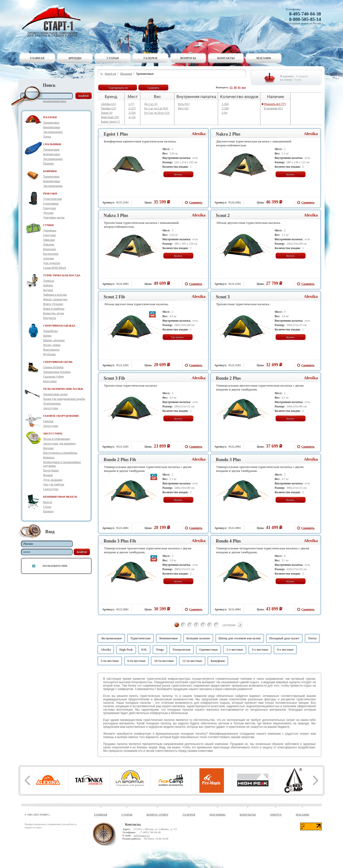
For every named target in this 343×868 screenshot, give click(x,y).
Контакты (226, 58)
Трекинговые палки (55, 394)
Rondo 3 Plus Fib (120, 541)
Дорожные (50, 230)
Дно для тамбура (54, 484)
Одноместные (208, 649)
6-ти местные (136, 661)
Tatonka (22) (108, 108)
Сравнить (153, 88)
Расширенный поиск (55, 101)
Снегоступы (51, 489)
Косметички (51, 254)
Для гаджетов (52, 263)
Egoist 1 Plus (116, 134)
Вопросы (188, 58)
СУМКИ (48, 225)
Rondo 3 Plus (228, 460)
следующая (229, 625)
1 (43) (225, 104)
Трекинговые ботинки (57, 372)
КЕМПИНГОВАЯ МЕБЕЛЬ (60, 497)
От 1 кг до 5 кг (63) (156, 108)
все (244, 87)
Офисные (49, 240)
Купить (178, 174)
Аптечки (49, 258)
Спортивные (51, 203)
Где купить (178, 337)
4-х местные (285, 649)
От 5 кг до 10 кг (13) (157, 113)
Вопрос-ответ (157, 815)
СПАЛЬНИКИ (52, 144)
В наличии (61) (274, 108)
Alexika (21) (108, 104)
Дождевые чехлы (54, 217)
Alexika (199, 134)
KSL (144, 649)
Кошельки (49, 249)
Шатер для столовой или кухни (240, 638)
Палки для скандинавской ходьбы (64, 399)
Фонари (48, 475)
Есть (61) (184, 104)
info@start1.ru (142, 835)
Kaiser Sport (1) (110, 122)
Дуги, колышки (53, 480)
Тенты (47, 137)
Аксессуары (51, 408)
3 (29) (132, 113)
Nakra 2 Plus (228, 134)
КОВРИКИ (50, 171)
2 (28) (225, 108)
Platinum (48, 164)
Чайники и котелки (55, 295)
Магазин (264, 58)
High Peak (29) (110, 117)
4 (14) (132, 117)
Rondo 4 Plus (228, 541)
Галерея (150, 58)
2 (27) (132, 108)
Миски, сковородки (55, 299)
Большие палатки (198, 638)
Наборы (48, 285)
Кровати (48, 511)
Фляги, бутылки (53, 304)
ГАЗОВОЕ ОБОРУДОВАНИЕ (61, 416)
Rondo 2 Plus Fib (120, 460)
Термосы (49, 281)
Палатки (126, 74)
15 (231, 87)
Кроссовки (50, 381)
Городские (50, 208)
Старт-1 (53, 21)
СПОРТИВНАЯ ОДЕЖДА (59, 326)
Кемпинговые (52, 127)
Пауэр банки (51, 470)
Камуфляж (218, 661)
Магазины (218, 815)
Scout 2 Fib (114, 297)
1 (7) (131, 104)
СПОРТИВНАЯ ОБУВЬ (58, 362)
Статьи (113, 58)
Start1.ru (110, 74)
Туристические (53, 199)
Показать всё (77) (275, 104)
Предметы (49, 318)
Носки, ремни (52, 345)
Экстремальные (53, 132)
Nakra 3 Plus (116, 215)
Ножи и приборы (54, 309)
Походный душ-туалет (284, 638)
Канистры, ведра (54, 313)
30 (235, 87)
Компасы (49, 457)
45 (239, 87)
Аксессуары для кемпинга (59, 443)
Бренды (75, 58)
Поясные (49, 244)
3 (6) (225, 113)
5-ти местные (110, 661)
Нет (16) (183, 108)
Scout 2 (223, 215)
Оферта (276, 815)
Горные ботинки (53, 367)
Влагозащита (51, 350)
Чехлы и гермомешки (56, 439)
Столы (47, 507)
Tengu (160, 649)
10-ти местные (164, 661)
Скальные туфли (53, 377)
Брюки (47, 336)
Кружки (48, 290)
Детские (48, 213)
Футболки (49, 354)
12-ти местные (192, 661)
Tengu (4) (107, 113)
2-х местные (235, 649)
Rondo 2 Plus (228, 378)
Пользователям (55, 566)
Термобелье (50, 331)
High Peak (126, 649)
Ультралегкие (182, 649)
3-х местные (260, 649)
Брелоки (48, 448)
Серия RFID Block (55, 268)
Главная (37, 58)
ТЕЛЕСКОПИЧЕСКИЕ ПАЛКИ (63, 389)
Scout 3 (223, 297)
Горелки (48, 421)
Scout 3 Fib (114, 378)
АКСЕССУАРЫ (53, 433)
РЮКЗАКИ (50, 193)
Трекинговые (51, 123)
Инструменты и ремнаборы (60, 453)
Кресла (48, 502)
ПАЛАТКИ (50, 117)
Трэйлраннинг (52, 403)
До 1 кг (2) (151, 104)
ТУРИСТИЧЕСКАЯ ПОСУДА (62, 275)
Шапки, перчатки (54, 340)
